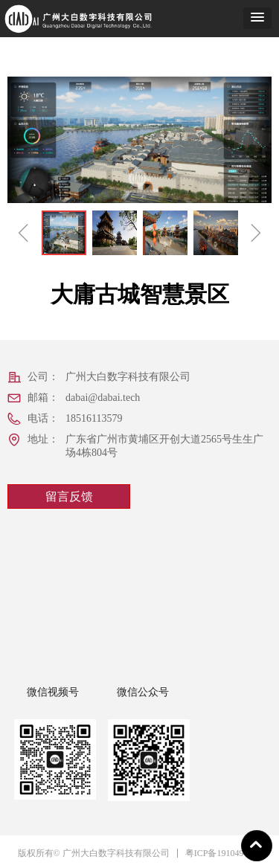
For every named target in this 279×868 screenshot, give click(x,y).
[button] (257, 18)
